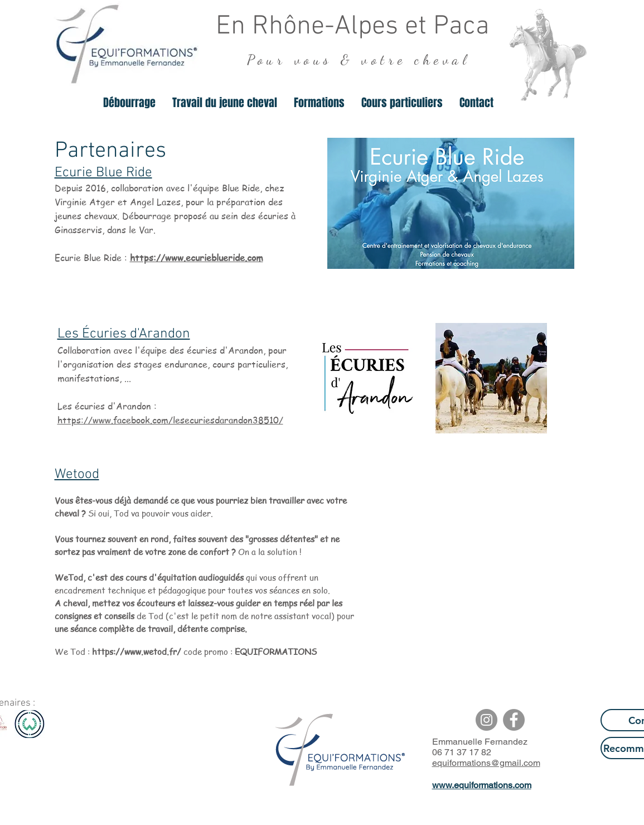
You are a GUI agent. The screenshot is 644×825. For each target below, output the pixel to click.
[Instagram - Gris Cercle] (486, 720)
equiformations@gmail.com (486, 763)
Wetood (77, 475)
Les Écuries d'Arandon (124, 334)
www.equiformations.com (482, 785)
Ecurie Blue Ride (103, 173)
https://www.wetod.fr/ (138, 652)
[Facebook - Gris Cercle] (514, 720)
